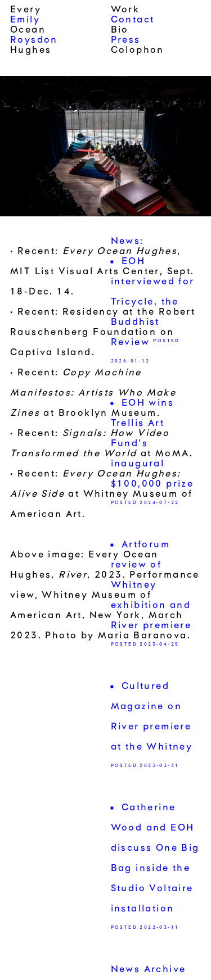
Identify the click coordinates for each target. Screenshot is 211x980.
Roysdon (34, 40)
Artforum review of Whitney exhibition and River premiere (151, 586)
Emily (25, 20)
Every (26, 10)
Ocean (28, 30)
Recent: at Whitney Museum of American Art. (101, 494)
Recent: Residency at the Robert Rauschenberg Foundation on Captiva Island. (103, 333)
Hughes (31, 51)
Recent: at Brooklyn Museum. (93, 393)
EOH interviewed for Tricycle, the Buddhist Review (153, 302)
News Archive (149, 970)
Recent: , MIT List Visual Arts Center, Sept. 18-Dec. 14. (102, 272)
